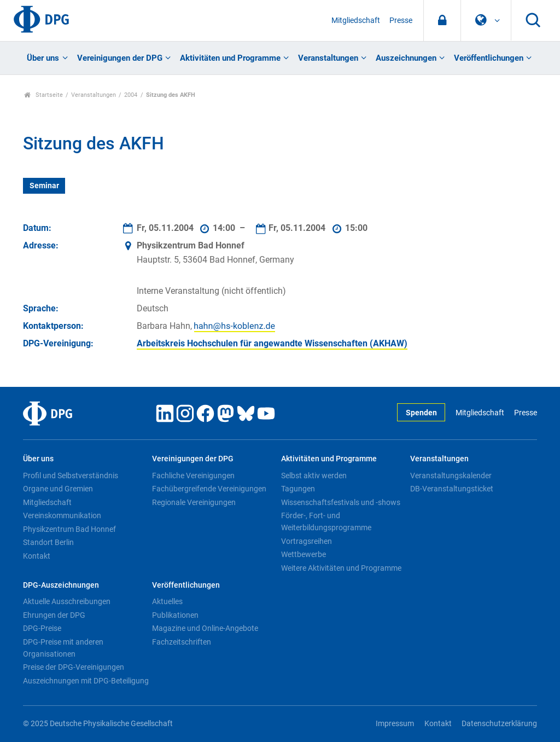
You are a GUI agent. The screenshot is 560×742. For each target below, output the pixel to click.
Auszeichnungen (406, 58)
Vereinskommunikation (62, 515)
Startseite (43, 95)
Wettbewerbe (304, 554)
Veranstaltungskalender (451, 476)
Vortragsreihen (307, 541)
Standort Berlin (48, 542)
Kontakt (37, 556)
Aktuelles (167, 601)
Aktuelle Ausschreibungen (67, 601)
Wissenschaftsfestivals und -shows (341, 502)
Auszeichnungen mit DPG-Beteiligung (86, 681)
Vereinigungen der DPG (120, 58)
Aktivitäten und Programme (230, 58)
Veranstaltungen (328, 58)
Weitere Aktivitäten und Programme (341, 568)
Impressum (395, 724)
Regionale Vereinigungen (194, 502)
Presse (401, 21)
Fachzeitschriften (182, 642)
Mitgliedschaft (356, 21)
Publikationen (175, 615)
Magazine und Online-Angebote (205, 628)
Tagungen (298, 489)
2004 (131, 95)
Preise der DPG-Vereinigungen (74, 667)
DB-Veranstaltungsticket (452, 489)
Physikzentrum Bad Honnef (69, 529)
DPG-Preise (42, 628)
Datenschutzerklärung (499, 724)
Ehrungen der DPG (54, 615)
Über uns (43, 58)
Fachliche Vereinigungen (193, 476)
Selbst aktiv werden (314, 476)
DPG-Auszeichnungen (61, 585)
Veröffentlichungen (489, 58)
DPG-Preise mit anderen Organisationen (63, 648)
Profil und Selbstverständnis (71, 476)
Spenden (421, 413)
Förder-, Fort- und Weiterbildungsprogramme (326, 521)
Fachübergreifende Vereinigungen (209, 489)
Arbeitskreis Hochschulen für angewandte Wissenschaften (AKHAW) (272, 343)
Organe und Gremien (58, 489)
